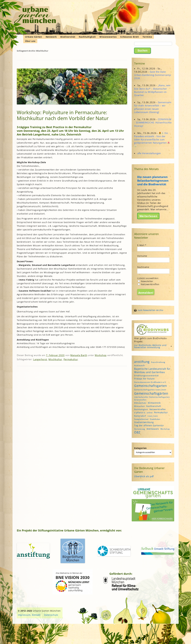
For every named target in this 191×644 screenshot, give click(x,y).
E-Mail (142, 245)
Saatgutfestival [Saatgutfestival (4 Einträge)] (141, 419)
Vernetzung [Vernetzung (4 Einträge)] (140, 429)
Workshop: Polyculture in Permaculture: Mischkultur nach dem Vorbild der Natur (63, 115)
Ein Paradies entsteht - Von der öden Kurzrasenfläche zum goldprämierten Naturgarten (152, 139)
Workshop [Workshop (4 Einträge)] (165, 429)
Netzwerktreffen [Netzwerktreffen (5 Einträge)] (158, 409)
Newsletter (146, 281)
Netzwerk (51, 37)
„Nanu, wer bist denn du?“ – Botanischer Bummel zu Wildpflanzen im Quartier (152, 90)
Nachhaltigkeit (87, 37)
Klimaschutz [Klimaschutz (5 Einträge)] (140, 403)
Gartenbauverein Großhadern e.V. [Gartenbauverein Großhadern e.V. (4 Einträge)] (150, 382)
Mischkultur (55, 359)
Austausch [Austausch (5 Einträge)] (139, 365)
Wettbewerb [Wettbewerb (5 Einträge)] (153, 429)
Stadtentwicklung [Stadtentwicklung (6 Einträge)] (144, 422)
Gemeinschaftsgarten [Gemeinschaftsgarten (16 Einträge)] (150, 386)
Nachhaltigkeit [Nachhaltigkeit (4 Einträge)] (141, 409)
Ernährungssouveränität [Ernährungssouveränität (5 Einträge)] (146, 376)
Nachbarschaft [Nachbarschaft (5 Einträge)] (154, 406)
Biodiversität (68, 37)
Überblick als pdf (144, 476)
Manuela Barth (79, 355)
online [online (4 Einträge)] (150, 413)
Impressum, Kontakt (29, 615)
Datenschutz (51, 615)
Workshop (101, 355)
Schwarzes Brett (130, 37)
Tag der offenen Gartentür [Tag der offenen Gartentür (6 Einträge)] (149, 425)
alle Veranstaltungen (149, 153)
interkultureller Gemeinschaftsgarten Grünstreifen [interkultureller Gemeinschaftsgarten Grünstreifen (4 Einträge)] (152, 398)
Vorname (142, 256)
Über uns (30, 41)
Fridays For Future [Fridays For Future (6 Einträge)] (144, 379)
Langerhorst (40, 359)
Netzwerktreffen (149, 284)
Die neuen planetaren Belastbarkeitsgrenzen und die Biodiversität (153, 181)
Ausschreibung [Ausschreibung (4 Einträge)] (158, 362)
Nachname (143, 267)
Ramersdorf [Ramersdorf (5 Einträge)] (140, 416)
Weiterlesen (148, 216)
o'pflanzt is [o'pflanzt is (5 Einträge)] (140, 413)
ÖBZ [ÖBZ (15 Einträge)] (137, 432)
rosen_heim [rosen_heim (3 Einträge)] (153, 416)
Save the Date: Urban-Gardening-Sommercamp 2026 (152, 75)
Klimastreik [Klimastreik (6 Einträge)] (154, 403)
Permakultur (71, 359)
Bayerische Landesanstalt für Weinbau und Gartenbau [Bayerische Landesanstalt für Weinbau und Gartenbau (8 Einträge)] (152, 370)
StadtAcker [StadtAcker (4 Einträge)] (155, 419)
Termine (147, 37)
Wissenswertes (108, 37)
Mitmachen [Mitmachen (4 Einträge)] (139, 406)
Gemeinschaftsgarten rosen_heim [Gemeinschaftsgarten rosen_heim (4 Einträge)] (150, 390)
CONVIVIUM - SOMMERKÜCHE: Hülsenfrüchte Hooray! (153, 122)
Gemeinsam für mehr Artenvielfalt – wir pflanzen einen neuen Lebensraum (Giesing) (153, 107)
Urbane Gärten (34, 37)
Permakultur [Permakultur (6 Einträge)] (161, 412)
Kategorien (140, 448)
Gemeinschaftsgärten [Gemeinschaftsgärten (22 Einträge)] (151, 393)
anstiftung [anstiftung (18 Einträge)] (142, 362)
